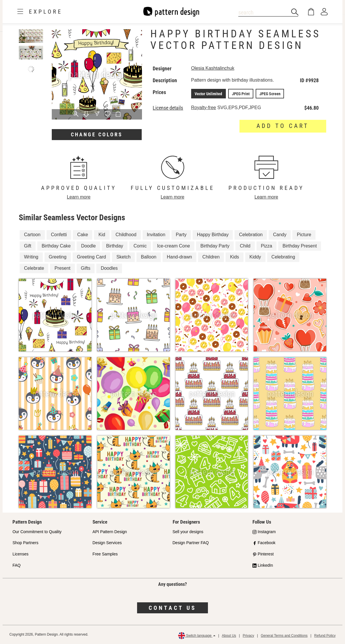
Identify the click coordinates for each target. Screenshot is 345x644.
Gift (28, 246)
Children (211, 257)
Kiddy (255, 257)
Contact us (172, 608)
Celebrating (283, 257)
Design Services (107, 543)
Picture (304, 235)
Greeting (58, 257)
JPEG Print (240, 93)
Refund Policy (325, 636)
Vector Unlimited (209, 93)
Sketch (123, 257)
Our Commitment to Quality (37, 532)
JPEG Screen (269, 93)
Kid (102, 235)
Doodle (88, 246)
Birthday (115, 246)
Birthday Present (300, 246)
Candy (280, 235)
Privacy (248, 636)
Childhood (126, 235)
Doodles (109, 268)
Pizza (266, 246)
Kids (234, 257)
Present (62, 268)
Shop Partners (25, 543)
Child (245, 246)
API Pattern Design (110, 532)
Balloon (148, 257)
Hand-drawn (179, 257)
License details (168, 108)
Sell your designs (188, 532)
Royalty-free (204, 107)
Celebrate (34, 268)
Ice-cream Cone (174, 246)
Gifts (86, 268)
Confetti (59, 235)
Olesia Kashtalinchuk (213, 68)
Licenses (20, 554)
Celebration (251, 235)
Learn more (79, 197)
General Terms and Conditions (284, 636)
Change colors (97, 134)
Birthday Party (215, 246)
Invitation (156, 235)
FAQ (16, 565)
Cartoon (32, 235)
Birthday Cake (56, 246)
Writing (31, 257)
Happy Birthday (213, 235)
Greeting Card (92, 257)
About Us (229, 636)
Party (181, 235)
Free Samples (105, 554)
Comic (140, 246)
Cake (83, 235)
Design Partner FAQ (191, 543)
